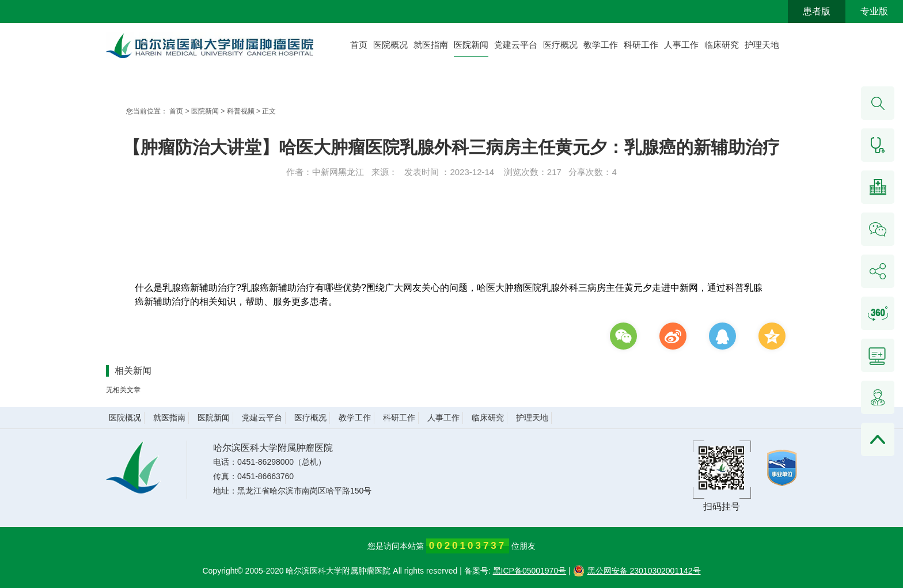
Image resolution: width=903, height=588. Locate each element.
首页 (359, 45)
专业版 (874, 11)
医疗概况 (560, 45)
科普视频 (241, 111)
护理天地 (762, 45)
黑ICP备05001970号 (530, 571)
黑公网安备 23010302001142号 (637, 571)
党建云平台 (516, 45)
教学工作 (601, 45)
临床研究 (722, 45)
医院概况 (390, 45)
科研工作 (641, 45)
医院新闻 (471, 45)
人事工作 (681, 45)
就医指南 (431, 45)
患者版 (817, 11)
